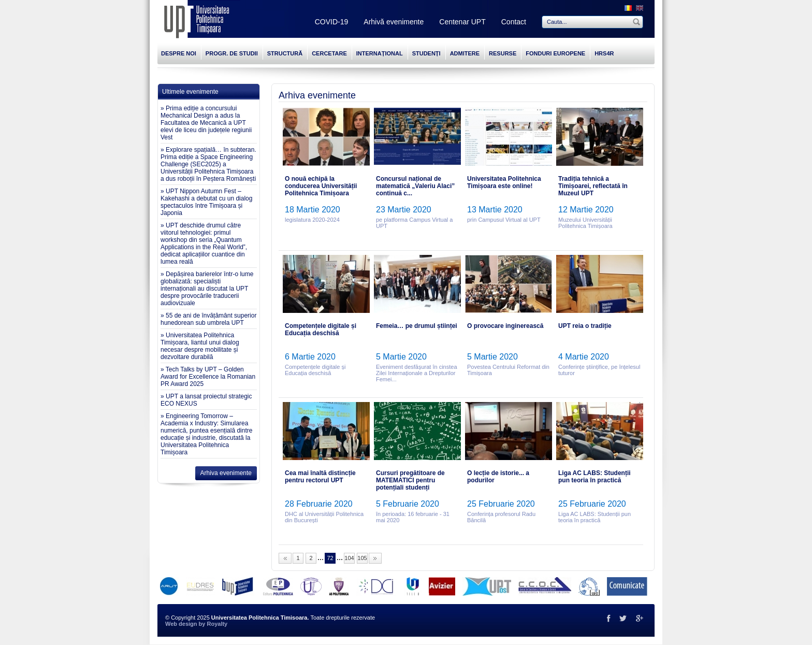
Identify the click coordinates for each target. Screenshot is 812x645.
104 (349, 558)
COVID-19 (332, 22)
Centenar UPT (462, 22)
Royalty (217, 624)
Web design (181, 624)
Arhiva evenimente (226, 473)
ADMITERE (465, 53)
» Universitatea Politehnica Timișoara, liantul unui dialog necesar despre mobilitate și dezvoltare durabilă (200, 346)
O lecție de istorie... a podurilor (498, 477)
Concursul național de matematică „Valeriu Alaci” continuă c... (415, 186)
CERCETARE (329, 53)
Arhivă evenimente (394, 22)
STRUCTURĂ (285, 53)
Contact (514, 22)
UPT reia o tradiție (585, 326)
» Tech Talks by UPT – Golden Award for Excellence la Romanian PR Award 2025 (208, 377)
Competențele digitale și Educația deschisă (321, 329)
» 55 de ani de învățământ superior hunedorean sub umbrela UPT (208, 319)
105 (362, 558)
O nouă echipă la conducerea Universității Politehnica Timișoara (321, 186)
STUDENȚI (426, 53)
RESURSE (503, 53)
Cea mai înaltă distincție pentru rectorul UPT (320, 477)
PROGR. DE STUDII (232, 53)
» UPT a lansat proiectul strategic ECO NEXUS (206, 400)
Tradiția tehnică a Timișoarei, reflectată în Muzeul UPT (593, 186)
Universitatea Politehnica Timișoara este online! (504, 182)
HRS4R (604, 53)
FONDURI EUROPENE (555, 53)
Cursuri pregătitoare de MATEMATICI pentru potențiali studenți (410, 480)
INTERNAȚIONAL (380, 53)
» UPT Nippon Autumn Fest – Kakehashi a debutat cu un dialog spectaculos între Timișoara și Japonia (206, 202)
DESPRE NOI (179, 53)
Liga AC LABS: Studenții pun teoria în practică (594, 477)
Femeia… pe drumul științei (417, 326)
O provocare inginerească (505, 326)
